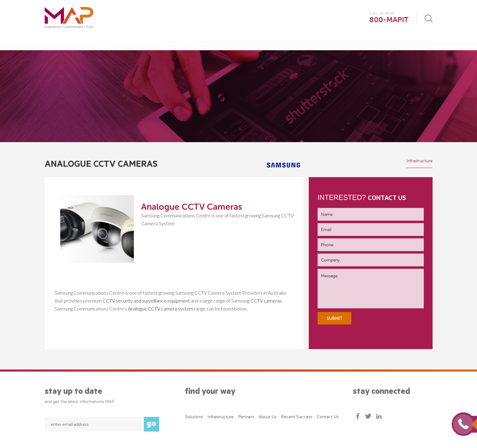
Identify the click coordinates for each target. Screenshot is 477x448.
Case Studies (335, 43)
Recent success (297, 418)
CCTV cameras (266, 301)
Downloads (377, 43)
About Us (173, 43)
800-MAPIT (389, 20)
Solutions (209, 43)
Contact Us (418, 43)
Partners (246, 418)
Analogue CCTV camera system (161, 309)
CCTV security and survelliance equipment (147, 301)
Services (297, 43)
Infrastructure (254, 43)
